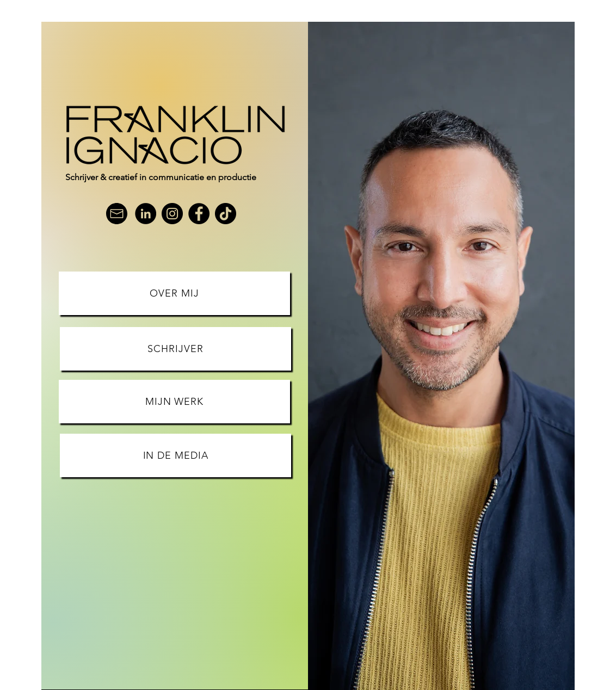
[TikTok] (226, 214)
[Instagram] (172, 214)
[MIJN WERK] (174, 402)
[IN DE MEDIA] (175, 455)
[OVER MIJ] (174, 293)
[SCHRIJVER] (175, 349)
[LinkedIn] (146, 214)
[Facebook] (199, 214)
